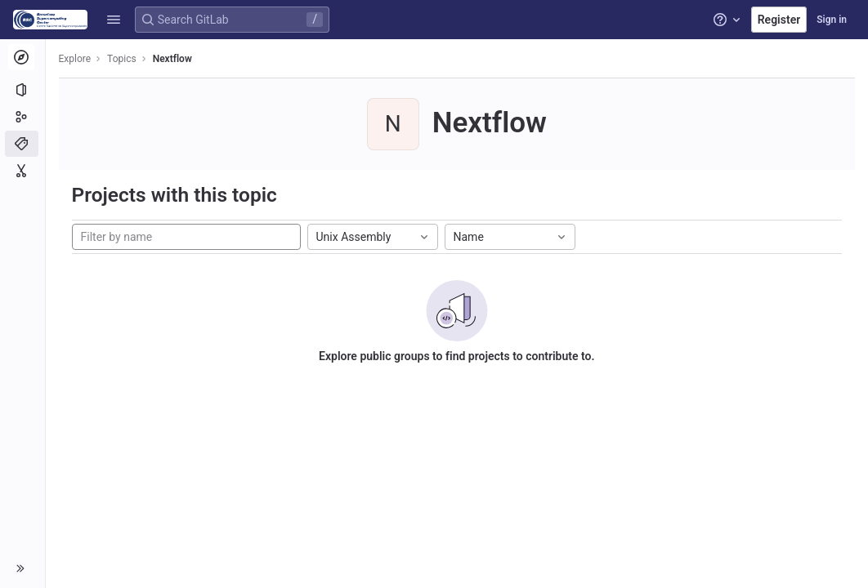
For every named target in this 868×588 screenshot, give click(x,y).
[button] (114, 20)
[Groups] (22, 117)
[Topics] (22, 144)
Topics (123, 59)
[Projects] (22, 90)
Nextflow (172, 59)
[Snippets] (22, 171)
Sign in (832, 20)
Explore (75, 59)
